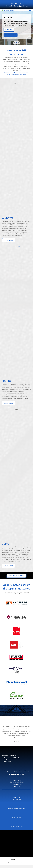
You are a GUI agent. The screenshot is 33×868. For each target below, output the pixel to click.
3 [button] (18, 744)
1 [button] (15, 744)
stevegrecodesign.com (20, 865)
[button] (16, 31)
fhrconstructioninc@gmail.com (16, 6)
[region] (16, 31)
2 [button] (17, 744)
